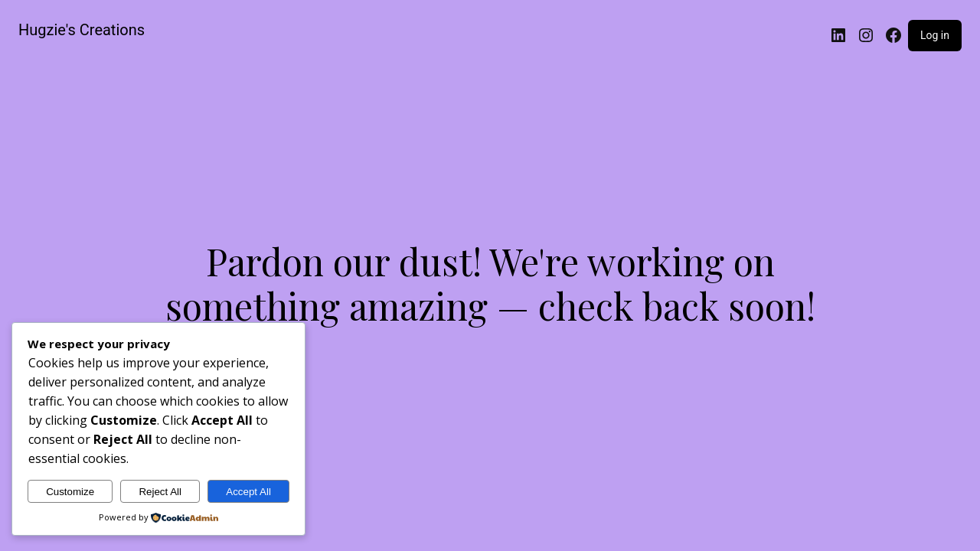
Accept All (248, 492)
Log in (935, 35)
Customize (70, 492)
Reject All (160, 492)
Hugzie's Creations (82, 30)
